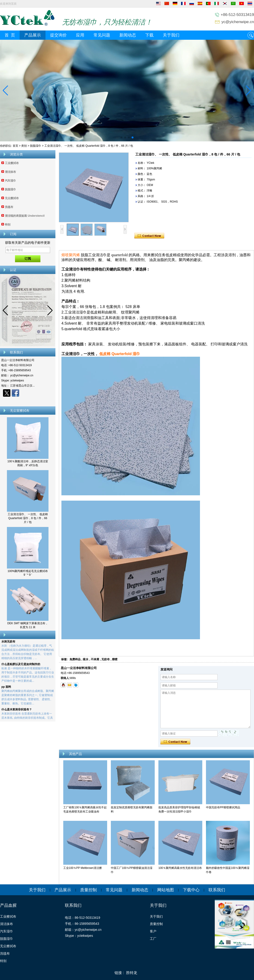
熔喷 (115, 659)
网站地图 (166, 890)
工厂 (153, 939)
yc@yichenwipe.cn (238, 22)
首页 (15, 146)
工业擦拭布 (12, 163)
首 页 (10, 35)
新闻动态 (128, 35)
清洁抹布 (10, 172)
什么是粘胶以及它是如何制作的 (21, 665)
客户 (153, 931)
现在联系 (28, 401)
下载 (149, 35)
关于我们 (171, 35)
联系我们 (217, 890)
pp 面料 (6, 688)
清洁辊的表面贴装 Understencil (25, 216)
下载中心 (191, 890)
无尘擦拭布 (12, 198)
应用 (80, 35)
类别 (24, 146)
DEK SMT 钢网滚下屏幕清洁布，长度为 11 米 (28, 625)
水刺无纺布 (8, 643)
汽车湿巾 (10, 181)
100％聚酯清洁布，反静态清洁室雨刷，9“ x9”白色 (28, 463)
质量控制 (88, 890)
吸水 (86, 659)
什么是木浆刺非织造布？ (17, 711)
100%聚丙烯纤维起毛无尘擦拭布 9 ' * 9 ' (28, 573)
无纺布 (106, 659)
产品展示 (33, 35)
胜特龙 (132, 973)
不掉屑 (95, 659)
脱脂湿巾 (36, 146)
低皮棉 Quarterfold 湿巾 (120, 354)
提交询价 (58, 35)
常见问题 (102, 35)
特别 (8, 225)
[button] (121, 137)
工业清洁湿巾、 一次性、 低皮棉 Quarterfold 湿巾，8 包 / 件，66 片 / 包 (28, 518)
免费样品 (75, 659)
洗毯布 (9, 207)
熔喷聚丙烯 (71, 255)
